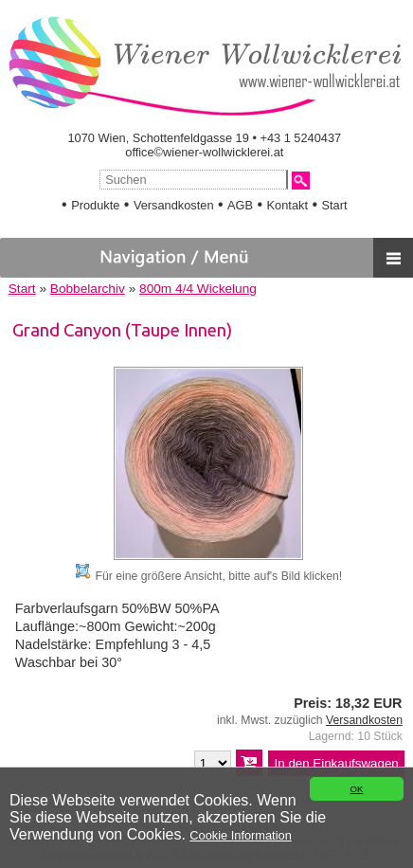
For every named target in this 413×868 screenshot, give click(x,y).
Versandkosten (174, 205)
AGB (240, 205)
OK (356, 789)
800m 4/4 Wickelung (198, 289)
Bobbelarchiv (88, 289)
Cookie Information (240, 835)
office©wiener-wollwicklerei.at (204, 152)
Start (334, 205)
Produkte (95, 205)
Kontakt (287, 205)
